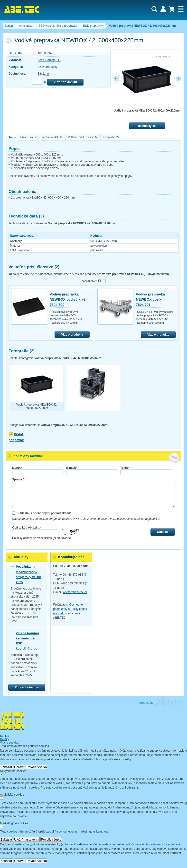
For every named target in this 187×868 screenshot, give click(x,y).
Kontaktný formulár (28, 456)
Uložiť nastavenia (27, 839)
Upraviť (19, 767)
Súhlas (5, 736)
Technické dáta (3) (53, 137)
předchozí (117, 78)
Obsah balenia (29, 137)
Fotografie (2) (111, 137)
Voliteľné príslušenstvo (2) (83, 137)
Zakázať (6, 767)
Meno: (17, 468)
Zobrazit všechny (27, 687)
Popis (12, 137)
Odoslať (163, 532)
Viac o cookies (9, 743)
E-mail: (72, 468)
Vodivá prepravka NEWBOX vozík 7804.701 (150, 299)
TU (158, 519)
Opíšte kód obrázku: (27, 528)
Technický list (147, 126)
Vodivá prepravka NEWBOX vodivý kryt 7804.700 (67, 299)
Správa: (18, 479)
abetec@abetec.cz (75, 592)
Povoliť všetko (37, 767)
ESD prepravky (48, 67)
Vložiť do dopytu (65, 82)
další (178, 78)
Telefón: (126, 468)
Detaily (5, 739)
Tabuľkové (104, 281)
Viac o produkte (72, 335)
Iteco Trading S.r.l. (50, 60)
